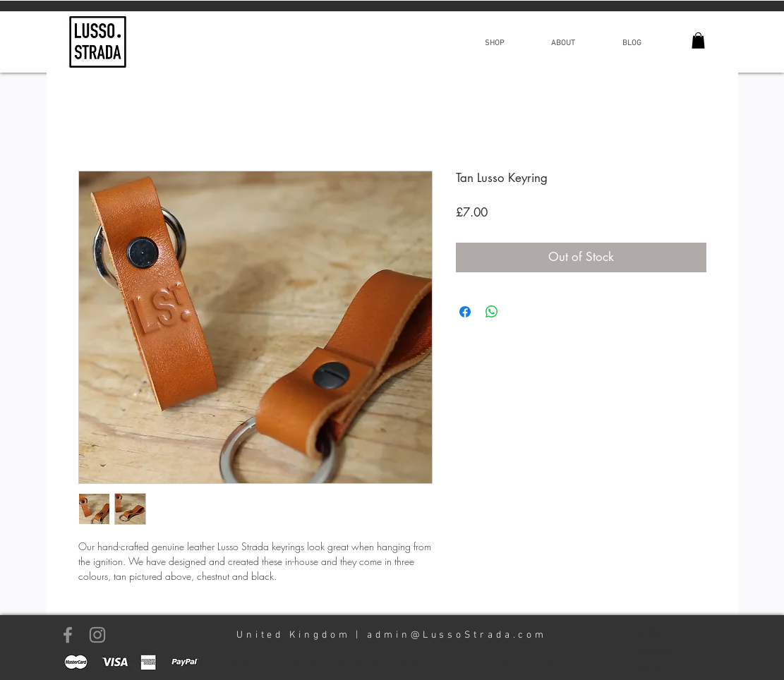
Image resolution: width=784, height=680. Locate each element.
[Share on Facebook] (465, 312)
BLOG (651, 670)
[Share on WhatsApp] (492, 312)
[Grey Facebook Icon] (68, 635)
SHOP (651, 633)
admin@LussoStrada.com (457, 635)
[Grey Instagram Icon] (97, 635)
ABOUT (655, 651)
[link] (698, 41)
